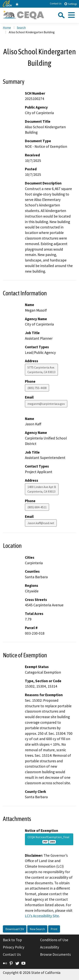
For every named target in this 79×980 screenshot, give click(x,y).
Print (54, 929)
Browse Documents (55, 954)
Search (21, 28)
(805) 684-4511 (37, 507)
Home (7, 28)
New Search (37, 929)
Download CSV (15, 929)
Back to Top (12, 940)
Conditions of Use (54, 940)
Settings (70, 4)
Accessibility (50, 947)
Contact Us (56, 4)
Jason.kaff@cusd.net (41, 523)
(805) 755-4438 (37, 388)
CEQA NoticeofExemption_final (49, 839)
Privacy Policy (14, 947)
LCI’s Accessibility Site (42, 916)
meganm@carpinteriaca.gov (46, 404)
